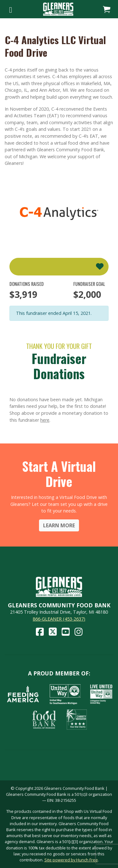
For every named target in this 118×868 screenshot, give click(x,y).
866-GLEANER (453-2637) (59, 619)
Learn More (59, 525)
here (45, 420)
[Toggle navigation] (11, 9)
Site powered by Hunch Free (71, 860)
